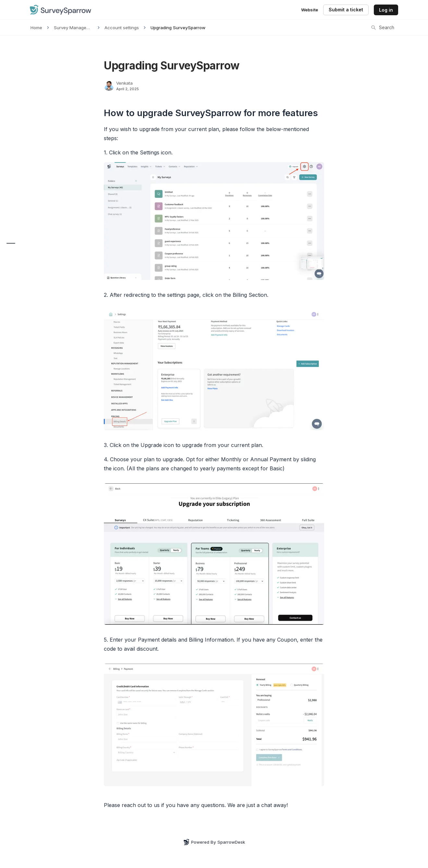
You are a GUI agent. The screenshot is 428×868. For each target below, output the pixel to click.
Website (310, 10)
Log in (386, 10)
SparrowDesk (231, 842)
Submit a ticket (346, 10)
